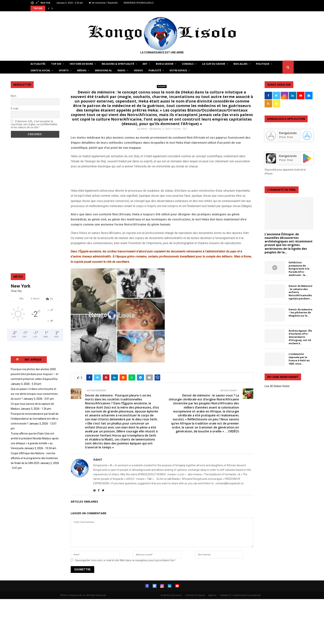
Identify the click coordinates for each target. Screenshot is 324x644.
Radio (121, 70)
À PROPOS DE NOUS (171, 595)
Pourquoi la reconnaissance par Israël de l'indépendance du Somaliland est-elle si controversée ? (35, 419)
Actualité (162, 86)
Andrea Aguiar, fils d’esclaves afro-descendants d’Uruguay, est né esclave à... (300, 337)
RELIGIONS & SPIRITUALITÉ (118, 64)
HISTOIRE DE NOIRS (82, 64)
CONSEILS (188, 64)
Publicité (155, 70)
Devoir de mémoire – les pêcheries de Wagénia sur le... (300, 313)
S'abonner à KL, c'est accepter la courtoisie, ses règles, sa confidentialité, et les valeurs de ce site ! (34, 124)
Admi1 (144, 129)
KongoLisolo (288, 156)
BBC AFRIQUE (33, 360)
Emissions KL (103, 70)
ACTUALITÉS (38, 64)
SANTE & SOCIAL (40, 70)
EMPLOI (212, 595)
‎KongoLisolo (288, 133)
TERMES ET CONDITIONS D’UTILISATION (240, 595)
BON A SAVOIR (165, 64)
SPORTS (64, 70)
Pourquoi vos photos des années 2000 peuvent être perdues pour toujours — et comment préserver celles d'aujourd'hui (35, 374)
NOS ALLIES (241, 64)
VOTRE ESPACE (178, 70)
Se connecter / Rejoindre (103, 3)
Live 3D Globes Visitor (277, 386)
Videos (138, 70)
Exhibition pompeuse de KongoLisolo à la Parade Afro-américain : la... (299, 269)
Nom (14, 96)
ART (145, 64)
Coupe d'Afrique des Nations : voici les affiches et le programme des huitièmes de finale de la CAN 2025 (34, 458)
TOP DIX (56, 64)
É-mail (14, 109)
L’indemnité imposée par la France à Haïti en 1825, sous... (299, 359)
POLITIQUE (263, 64)
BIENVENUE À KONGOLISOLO (139, 3)
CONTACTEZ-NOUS (195, 595)
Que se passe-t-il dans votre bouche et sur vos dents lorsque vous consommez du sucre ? (34, 394)
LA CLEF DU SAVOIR (214, 64)
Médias (82, 70)
